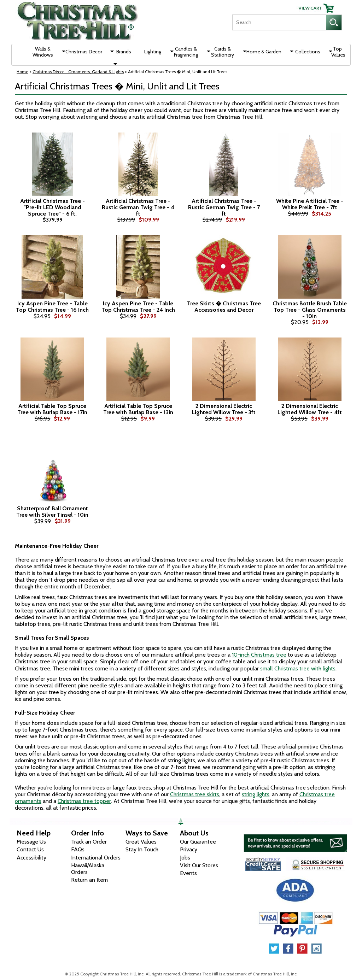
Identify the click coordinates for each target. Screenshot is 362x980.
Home (22, 72)
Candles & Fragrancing (186, 52)
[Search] (279, 22)
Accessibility (31, 858)
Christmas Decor (84, 52)
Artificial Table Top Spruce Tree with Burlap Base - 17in (52, 409)
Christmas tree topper (84, 801)
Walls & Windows (43, 52)
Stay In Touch (142, 849)
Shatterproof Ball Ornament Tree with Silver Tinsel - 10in (52, 512)
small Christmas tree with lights (298, 668)
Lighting (153, 52)
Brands (124, 52)
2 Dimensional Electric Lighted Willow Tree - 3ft (224, 409)
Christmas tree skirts (195, 794)
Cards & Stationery (223, 52)
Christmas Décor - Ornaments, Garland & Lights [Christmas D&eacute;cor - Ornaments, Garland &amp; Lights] (78, 72)
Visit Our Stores (199, 865)
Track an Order (89, 842)
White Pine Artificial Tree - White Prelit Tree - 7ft (310, 204)
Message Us (31, 842)
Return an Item (89, 880)
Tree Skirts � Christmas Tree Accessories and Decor (224, 307)
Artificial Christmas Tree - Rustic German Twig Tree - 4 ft (138, 207)
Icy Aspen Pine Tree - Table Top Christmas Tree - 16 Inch (52, 307)
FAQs (78, 849)
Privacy (189, 849)
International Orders (96, 858)
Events (188, 873)
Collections (308, 52)
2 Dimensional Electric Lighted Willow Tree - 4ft (310, 409)
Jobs (185, 858)
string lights (256, 794)
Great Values (141, 842)
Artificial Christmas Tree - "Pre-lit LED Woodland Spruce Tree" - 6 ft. (52, 207)
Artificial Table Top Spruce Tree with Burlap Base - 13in (138, 409)
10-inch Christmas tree (259, 655)
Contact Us (30, 849)
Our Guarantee (198, 842)
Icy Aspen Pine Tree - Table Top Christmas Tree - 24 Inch (138, 307)
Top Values (338, 52)
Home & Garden (264, 52)
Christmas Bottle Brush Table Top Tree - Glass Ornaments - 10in (310, 310)
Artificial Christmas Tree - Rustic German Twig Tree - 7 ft (224, 207)
